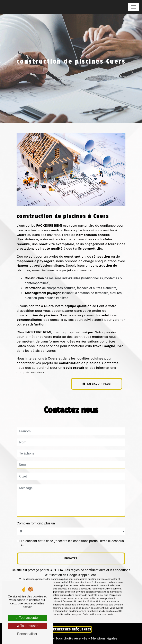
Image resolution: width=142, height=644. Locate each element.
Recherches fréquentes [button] (71, 629)
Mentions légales (104, 638)
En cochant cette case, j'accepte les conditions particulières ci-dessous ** (72, 543)
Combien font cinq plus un (36, 523)
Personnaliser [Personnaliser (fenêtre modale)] (27, 634)
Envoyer (71, 558)
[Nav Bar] (133, 7)
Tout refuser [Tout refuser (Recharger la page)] (27, 626)
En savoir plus (97, 384)
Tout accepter (27, 618)
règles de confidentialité (88, 570)
